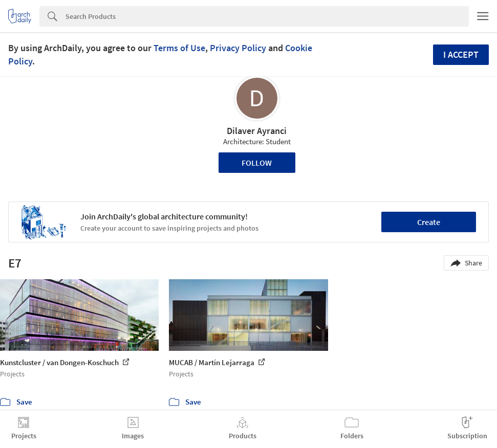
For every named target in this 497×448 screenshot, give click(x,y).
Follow (257, 163)
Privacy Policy (238, 48)
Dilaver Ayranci (257, 131)
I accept (461, 54)
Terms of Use (179, 48)
